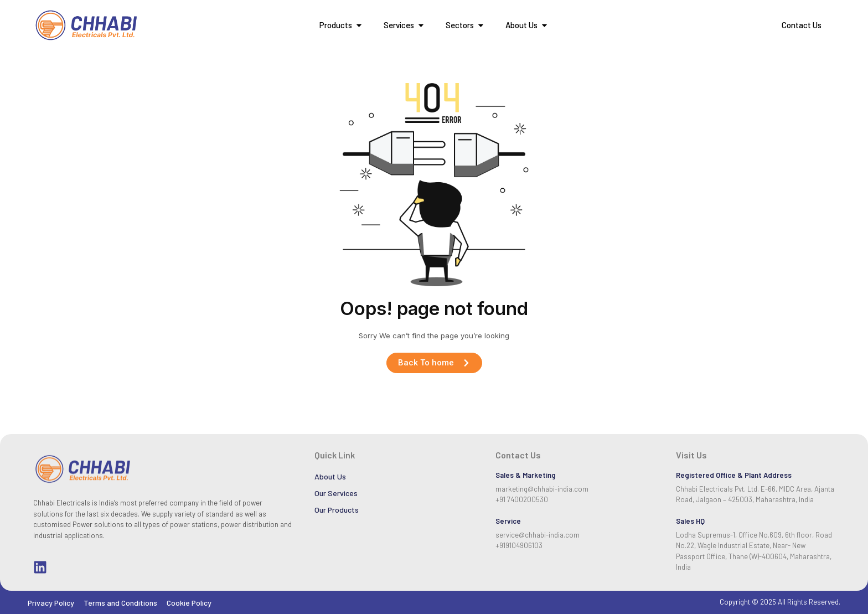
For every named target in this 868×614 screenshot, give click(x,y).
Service (508, 521)
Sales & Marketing (526, 475)
